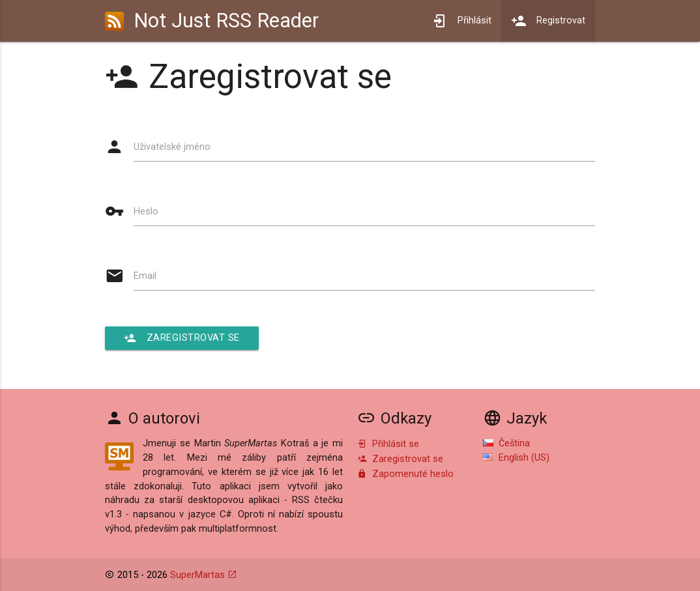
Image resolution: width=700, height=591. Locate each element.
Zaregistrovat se (182, 338)
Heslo (146, 211)
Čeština (506, 443)
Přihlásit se (388, 444)
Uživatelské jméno (172, 147)
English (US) (516, 458)
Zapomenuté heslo (405, 474)
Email (145, 276)
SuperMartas (197, 575)
